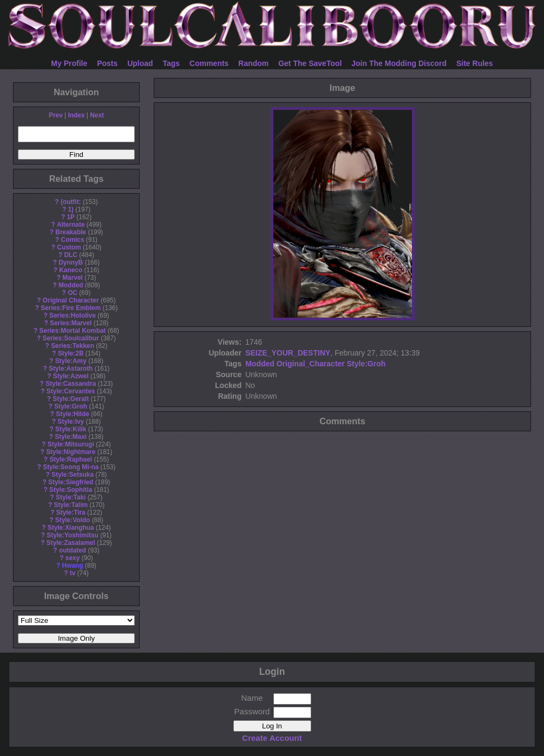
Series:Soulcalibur (71, 338)
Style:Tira (71, 512)
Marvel (73, 278)
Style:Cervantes (71, 391)
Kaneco (71, 270)
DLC (71, 255)
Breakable (71, 232)
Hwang (73, 566)
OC (73, 293)
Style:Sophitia (71, 490)
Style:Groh (71, 406)
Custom (69, 247)
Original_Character (311, 364)
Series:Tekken (73, 346)
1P (71, 217)
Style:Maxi (71, 437)
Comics (73, 240)
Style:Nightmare (71, 452)
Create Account (272, 738)
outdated (73, 550)
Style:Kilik (71, 429)
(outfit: (71, 202)
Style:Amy (71, 361)
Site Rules (475, 63)
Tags (172, 63)
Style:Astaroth (71, 369)
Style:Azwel (71, 376)
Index (76, 115)
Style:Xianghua (71, 528)
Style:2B (71, 353)
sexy (73, 558)
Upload (140, 63)
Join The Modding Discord (399, 63)
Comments (209, 63)
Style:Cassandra (71, 384)
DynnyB (71, 262)
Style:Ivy (71, 422)
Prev (56, 115)
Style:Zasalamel (71, 543)
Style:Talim (71, 505)
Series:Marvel (71, 323)
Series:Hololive (73, 315)
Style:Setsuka (73, 475)
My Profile (69, 63)
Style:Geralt (71, 399)
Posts (107, 63)
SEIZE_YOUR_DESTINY (288, 353)
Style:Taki (71, 497)
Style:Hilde (72, 414)
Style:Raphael (71, 459)
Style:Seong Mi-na (71, 467)
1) (71, 209)
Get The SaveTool (310, 63)
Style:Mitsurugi (71, 444)
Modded (71, 285)
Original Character (71, 300)
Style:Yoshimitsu (73, 535)
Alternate (71, 225)
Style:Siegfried (71, 482)
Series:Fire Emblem (71, 308)
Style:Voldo (73, 520)
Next (97, 115)
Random (253, 63)
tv (73, 573)
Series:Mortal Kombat (73, 331)
